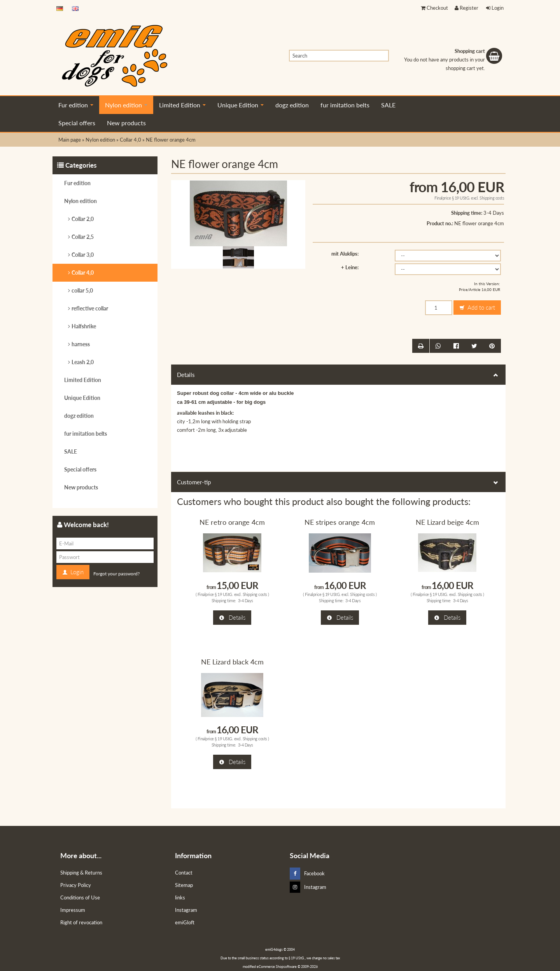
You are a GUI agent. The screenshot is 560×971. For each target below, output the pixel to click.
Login (495, 8)
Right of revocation (81, 922)
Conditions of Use (80, 897)
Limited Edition (182, 105)
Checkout (434, 8)
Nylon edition (126, 105)
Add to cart (477, 308)
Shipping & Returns (81, 873)
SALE (388, 105)
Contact (184, 873)
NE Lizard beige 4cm (447, 522)
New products (126, 123)
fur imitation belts (345, 105)
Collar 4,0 (83, 273)
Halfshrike (84, 326)
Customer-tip (338, 482)
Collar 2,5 (83, 237)
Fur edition (76, 105)
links (180, 897)
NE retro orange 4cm (232, 522)
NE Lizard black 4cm (232, 662)
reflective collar (90, 308)
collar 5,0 (82, 290)
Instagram (186, 910)
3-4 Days (494, 213)
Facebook (307, 874)
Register (466, 8)
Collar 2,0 (83, 219)
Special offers (77, 123)
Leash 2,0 (83, 362)
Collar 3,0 (83, 255)
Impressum (73, 910)
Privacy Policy (76, 885)
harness (81, 344)
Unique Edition (241, 105)
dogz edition (292, 105)
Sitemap (184, 885)
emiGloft (185, 922)
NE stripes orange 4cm (340, 522)
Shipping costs (492, 198)
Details (338, 375)
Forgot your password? (116, 574)
